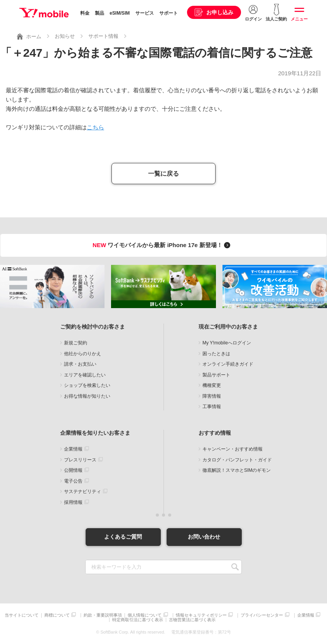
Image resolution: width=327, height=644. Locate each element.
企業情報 (73, 449)
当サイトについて (22, 615)
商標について (57, 615)
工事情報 (212, 407)
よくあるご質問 (123, 537)
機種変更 (212, 385)
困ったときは (216, 354)
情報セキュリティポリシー (201, 615)
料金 (85, 13)
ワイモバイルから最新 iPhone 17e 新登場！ (163, 245)
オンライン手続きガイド (228, 364)
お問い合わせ (204, 537)
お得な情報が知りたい (87, 396)
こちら (95, 127)
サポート (169, 13)
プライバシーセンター (262, 615)
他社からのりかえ (83, 354)
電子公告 (73, 481)
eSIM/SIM (120, 13)
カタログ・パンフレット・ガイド (237, 460)
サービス (145, 13)
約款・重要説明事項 (103, 615)
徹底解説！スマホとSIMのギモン (237, 470)
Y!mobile (44, 13)
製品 (99, 13)
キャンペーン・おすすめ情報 (233, 449)
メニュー (299, 19)
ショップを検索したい (87, 385)
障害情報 (212, 396)
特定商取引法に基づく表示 (138, 620)
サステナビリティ (83, 491)
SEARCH (235, 567)
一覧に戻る (163, 174)
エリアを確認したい (85, 375)
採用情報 (73, 502)
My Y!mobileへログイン (227, 343)
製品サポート (216, 375)
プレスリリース (80, 460)
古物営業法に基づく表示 (192, 620)
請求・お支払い (80, 364)
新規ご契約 (76, 343)
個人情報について (145, 615)
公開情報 (73, 470)
